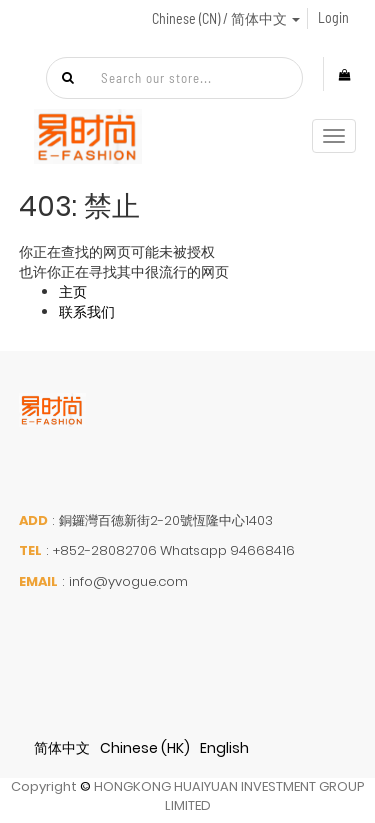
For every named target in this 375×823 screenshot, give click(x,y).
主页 (73, 292)
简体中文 (62, 748)
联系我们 (87, 312)
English (224, 748)
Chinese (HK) (145, 748)
